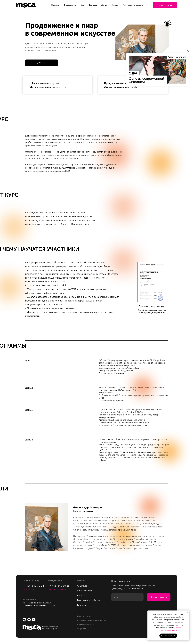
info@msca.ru (28, 589)
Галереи (115, 5)
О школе (55, 5)
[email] (127, 597)
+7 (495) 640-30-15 (59, 586)
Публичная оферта (86, 624)
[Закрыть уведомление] (187, 612)
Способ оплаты (84, 616)
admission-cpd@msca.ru (59, 589)
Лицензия (81, 629)
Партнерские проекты (133, 5)
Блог (83, 5)
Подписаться (159, 597)
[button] (165, 5)
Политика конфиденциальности (92, 620)
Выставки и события (98, 5)
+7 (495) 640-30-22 (33, 586)
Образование (70, 5)
